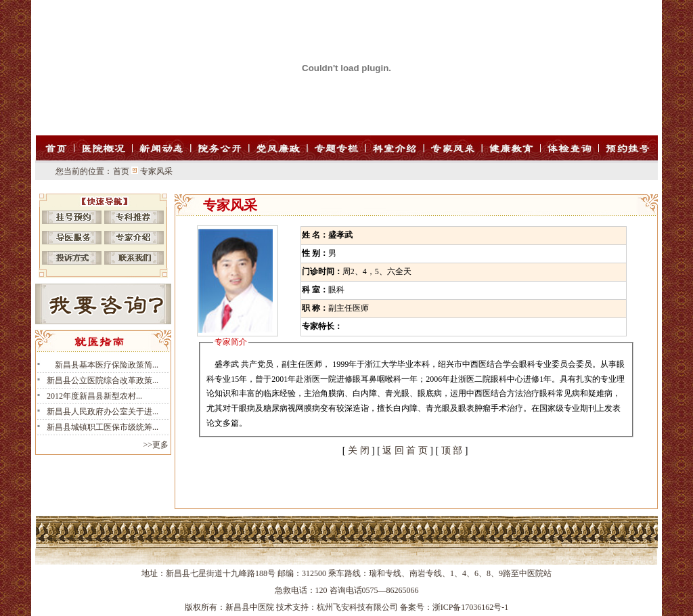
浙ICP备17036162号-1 (471, 607)
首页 (121, 171)
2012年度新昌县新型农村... (94, 396)
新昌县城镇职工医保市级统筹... (103, 427)
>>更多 (156, 445)
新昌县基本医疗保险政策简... (103, 365)
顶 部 (452, 450)
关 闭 (359, 450)
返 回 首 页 (405, 450)
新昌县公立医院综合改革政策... (103, 380)
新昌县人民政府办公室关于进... (103, 412)
